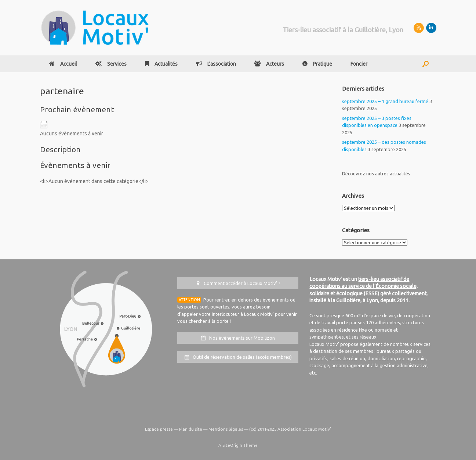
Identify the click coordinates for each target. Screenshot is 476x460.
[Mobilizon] (419, 28)
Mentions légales (226, 429)
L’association (216, 64)
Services (111, 64)
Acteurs (269, 64)
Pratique (317, 64)
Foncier (359, 64)
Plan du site (191, 429)
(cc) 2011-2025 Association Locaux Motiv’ (290, 429)
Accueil (63, 64)
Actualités (161, 64)
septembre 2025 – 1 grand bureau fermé (385, 101)
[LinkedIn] (431, 28)
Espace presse (159, 429)
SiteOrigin (232, 445)
